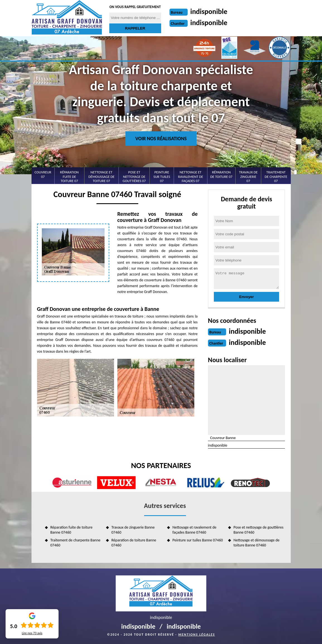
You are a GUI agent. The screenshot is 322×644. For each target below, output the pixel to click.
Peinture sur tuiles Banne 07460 (198, 540)
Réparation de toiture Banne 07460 (134, 543)
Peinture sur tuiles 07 (162, 176)
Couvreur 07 (43, 174)
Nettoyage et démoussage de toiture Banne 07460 (257, 543)
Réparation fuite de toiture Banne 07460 (72, 530)
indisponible (209, 11)
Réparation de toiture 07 (221, 174)
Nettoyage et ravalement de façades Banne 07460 (195, 530)
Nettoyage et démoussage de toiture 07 (101, 176)
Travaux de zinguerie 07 (248, 176)
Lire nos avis (32, 633)
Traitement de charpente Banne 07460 (76, 543)
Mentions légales (197, 635)
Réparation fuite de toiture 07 (69, 176)
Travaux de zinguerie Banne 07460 (133, 530)
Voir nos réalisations (161, 139)
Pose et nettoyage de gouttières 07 (134, 176)
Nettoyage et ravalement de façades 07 (191, 176)
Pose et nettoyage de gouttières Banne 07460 (259, 530)
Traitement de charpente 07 (276, 176)
